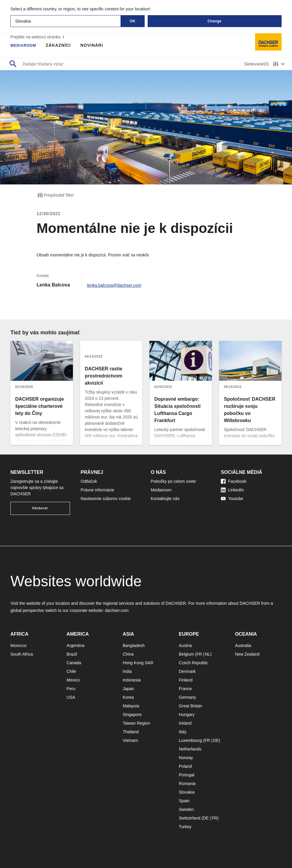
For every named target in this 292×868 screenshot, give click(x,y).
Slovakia (187, 792)
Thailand (131, 732)
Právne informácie (97, 490)
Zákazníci (62, 45)
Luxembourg (190, 740)
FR (199, 654)
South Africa (22, 654)
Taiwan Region (136, 723)
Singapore (132, 715)
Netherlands (190, 749)
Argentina (76, 645)
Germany (188, 697)
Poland (185, 766)
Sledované (256, 64)
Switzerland (190, 818)
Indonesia (132, 680)
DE (216, 740)
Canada (74, 663)
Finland (186, 680)
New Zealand (247, 654)
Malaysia (131, 706)
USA (71, 697)
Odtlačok (89, 481)
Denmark (187, 671)
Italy (183, 732)
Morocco (18, 645)
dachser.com (117, 610)
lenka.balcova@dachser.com (117, 285)
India (127, 671)
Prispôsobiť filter (55, 195)
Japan (128, 689)
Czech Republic (193, 663)
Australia (243, 645)
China (128, 654)
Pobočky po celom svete (174, 481)
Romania (187, 784)
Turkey (185, 827)
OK (133, 21)
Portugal (187, 775)
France (185, 689)
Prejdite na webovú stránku (38, 37)
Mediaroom (25, 45)
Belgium (186, 654)
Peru (71, 689)
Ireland (185, 723)
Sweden (186, 809)
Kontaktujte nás (165, 499)
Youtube (232, 499)
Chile (71, 671)
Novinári (95, 45)
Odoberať (40, 508)
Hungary (187, 715)
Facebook (234, 481)
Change (214, 21)
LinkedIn (232, 490)
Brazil (72, 654)
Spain (184, 801)
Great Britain (191, 706)
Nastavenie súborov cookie (106, 499)
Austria (185, 645)
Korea (128, 697)
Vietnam (130, 740)
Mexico (73, 680)
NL (207, 654)
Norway (186, 758)
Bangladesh (134, 645)
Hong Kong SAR (138, 663)
